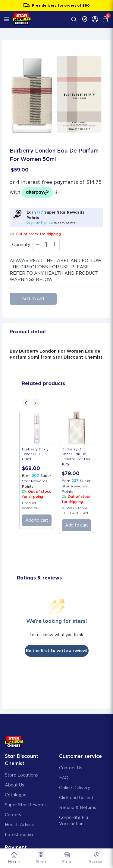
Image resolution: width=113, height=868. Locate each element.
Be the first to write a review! (57, 651)
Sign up (47, 223)
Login (31, 223)
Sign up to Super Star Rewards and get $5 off (57, 5)
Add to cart (33, 298)
